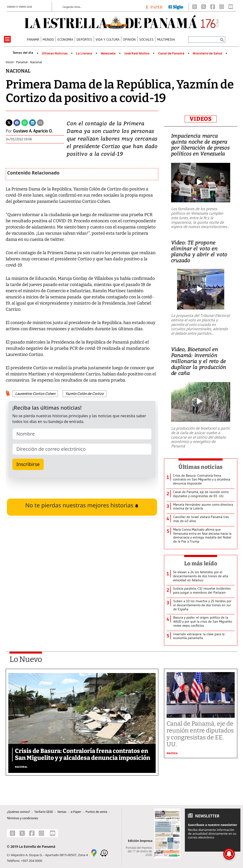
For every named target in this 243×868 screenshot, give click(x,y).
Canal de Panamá (171, 53)
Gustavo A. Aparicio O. (33, 131)
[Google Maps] (94, 853)
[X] (204, 7)
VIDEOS (201, 119)
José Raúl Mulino (137, 53)
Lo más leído (201, 563)
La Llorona (84, 53)
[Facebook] (213, 7)
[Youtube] (231, 7)
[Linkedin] (33, 122)
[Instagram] (222, 7)
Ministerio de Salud (207, 53)
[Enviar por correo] (40, 122)
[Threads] (195, 7)
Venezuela (108, 53)
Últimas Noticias (55, 53)
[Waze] (104, 853)
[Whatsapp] (25, 122)
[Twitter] (9, 122)
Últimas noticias (201, 467)
